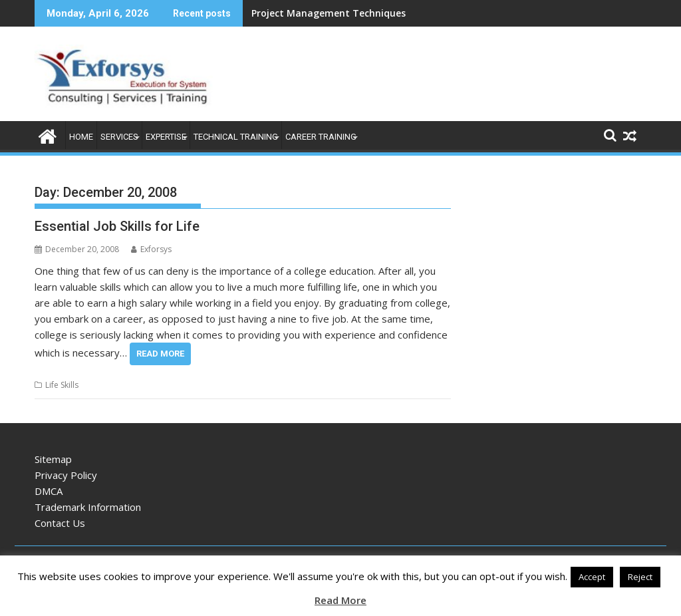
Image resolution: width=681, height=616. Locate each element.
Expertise (166, 137)
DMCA (49, 491)
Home (81, 137)
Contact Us (60, 523)
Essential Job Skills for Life (117, 226)
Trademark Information (88, 507)
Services (119, 137)
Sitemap (53, 459)
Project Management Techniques (329, 13)
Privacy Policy (66, 475)
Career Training (321, 137)
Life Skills (62, 385)
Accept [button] (592, 577)
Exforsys (151, 249)
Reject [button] (640, 577)
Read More (160, 354)
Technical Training (236, 137)
